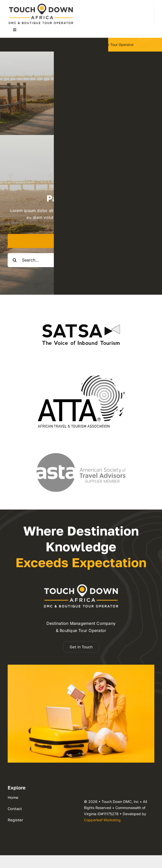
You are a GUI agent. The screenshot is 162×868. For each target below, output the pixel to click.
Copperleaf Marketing (102, 820)
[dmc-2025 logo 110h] (41, 5)
